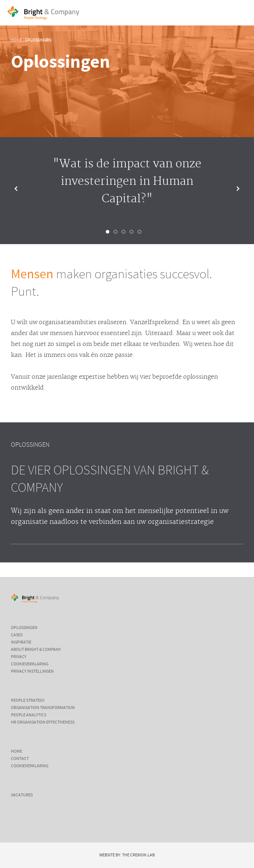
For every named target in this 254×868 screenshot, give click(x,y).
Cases (17, 635)
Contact (20, 759)
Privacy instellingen (32, 672)
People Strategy (28, 701)
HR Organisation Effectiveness (43, 722)
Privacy (19, 657)
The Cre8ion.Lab (138, 855)
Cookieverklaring (30, 664)
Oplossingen (38, 40)
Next (232, 189)
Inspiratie (21, 642)
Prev (22, 189)
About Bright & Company (36, 650)
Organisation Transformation (43, 708)
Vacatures (22, 795)
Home (16, 40)
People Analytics (29, 715)
